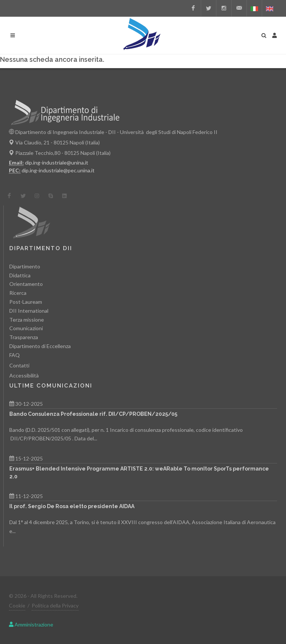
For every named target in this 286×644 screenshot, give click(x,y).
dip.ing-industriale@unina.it (57, 162)
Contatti (19, 365)
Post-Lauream (26, 302)
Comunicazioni (26, 328)
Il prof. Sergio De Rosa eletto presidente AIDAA (72, 506)
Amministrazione (31, 624)
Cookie (17, 605)
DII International (29, 311)
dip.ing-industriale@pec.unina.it (58, 170)
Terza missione (27, 320)
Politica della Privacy (55, 605)
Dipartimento (25, 266)
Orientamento (26, 284)
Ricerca (18, 293)
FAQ (15, 355)
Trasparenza (24, 337)
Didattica (20, 275)
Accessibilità (24, 375)
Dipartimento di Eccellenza (40, 346)
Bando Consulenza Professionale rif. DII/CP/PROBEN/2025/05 (93, 414)
